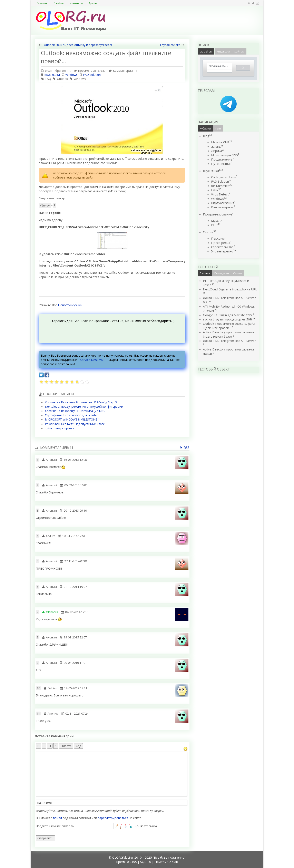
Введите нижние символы (55, 826)
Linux (216, 190)
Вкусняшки (52, 75)
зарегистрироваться (113, 818)
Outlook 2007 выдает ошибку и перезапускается (78, 45)
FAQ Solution (92, 75)
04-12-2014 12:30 (77, 612)
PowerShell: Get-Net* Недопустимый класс (75, 424)
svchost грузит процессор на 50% (228, 319)
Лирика (218, 151)
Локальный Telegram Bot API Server (229, 341)
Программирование (219, 214)
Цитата (66, 746)
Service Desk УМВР (94, 360)
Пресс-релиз (221, 243)
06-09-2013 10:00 (76, 485)
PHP (216, 225)
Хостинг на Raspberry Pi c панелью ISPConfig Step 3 (81, 402)
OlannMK (52, 612)
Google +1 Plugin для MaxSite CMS (227, 315)
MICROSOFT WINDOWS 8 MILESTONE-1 (72, 419)
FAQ (48, 79)
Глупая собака (170, 45)
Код (78, 746)
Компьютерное (223, 207)
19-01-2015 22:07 (75, 637)
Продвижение (222, 159)
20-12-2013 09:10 (75, 510)
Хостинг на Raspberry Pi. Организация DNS (75, 411)
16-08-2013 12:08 (75, 460)
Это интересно (223, 251)
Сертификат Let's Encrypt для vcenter (71, 415)
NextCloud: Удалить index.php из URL (230, 289)
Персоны (218, 238)
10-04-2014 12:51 (74, 536)
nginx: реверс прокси (60, 428)
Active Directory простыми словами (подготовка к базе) (228, 334)
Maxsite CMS (221, 142)
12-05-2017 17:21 (76, 688)
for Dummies (221, 186)
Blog (207, 136)
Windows (71, 75)
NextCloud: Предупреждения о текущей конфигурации (84, 407)
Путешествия (222, 164)
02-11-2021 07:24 (77, 713)
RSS (187, 448)
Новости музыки (70, 305)
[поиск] (218, 66)
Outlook (62, 79)
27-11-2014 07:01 (76, 561)
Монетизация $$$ (225, 155)
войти (57, 818)
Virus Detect (220, 194)
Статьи (209, 232)
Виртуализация (223, 203)
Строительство (223, 247)
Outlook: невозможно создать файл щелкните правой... (229, 326)
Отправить (45, 838)
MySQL (217, 221)
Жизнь (217, 146)
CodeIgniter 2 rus (224, 177)
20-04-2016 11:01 (75, 663)
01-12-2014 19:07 (75, 587)
